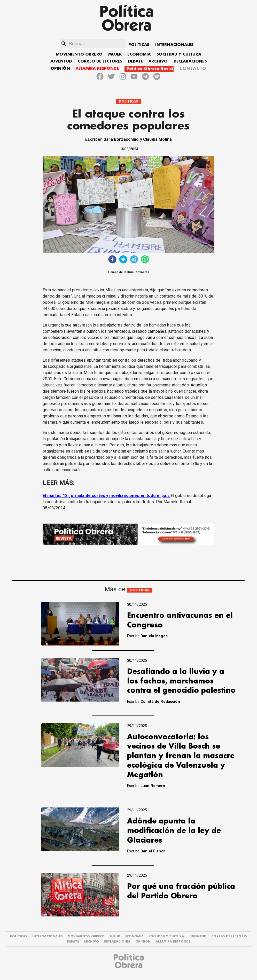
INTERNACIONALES (174, 45)
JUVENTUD (61, 61)
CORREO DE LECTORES (100, 61)
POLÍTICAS (139, 45)
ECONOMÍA (139, 54)
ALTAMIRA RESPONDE (97, 69)
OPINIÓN (60, 69)
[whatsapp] (145, 260)
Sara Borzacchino (121, 139)
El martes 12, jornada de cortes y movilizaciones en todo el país (106, 496)
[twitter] (123, 260)
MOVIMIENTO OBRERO (79, 54)
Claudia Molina (157, 139)
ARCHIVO (158, 61)
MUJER (115, 54)
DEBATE (135, 61)
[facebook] (112, 260)
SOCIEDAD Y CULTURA (179, 54)
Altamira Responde (173, 942)
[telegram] (134, 260)
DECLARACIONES (190, 61)
